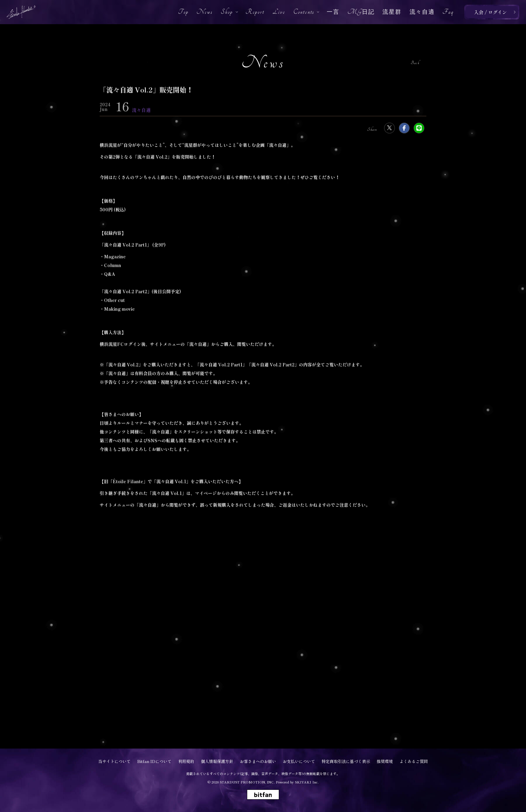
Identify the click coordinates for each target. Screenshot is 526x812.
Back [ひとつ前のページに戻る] (415, 63)
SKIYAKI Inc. (307, 782)
